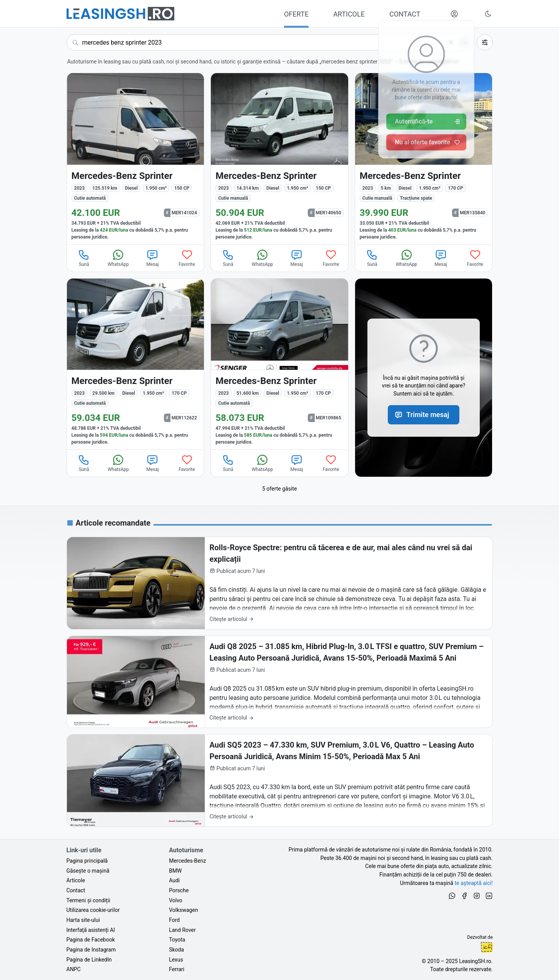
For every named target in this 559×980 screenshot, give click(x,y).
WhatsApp (118, 258)
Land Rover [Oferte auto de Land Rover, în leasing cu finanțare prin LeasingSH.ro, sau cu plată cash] (182, 930)
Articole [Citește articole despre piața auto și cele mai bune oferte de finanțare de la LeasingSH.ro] (76, 880)
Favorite (187, 258)
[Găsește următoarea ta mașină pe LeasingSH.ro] (120, 14)
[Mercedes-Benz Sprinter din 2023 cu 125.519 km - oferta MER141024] (136, 159)
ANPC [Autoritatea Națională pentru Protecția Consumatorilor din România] (74, 969)
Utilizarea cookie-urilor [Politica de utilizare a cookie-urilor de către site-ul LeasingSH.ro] (93, 910)
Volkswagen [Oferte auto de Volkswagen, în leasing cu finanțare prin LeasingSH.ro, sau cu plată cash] (183, 910)
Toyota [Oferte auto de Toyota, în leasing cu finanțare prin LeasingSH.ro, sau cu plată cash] (177, 940)
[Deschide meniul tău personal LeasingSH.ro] (454, 14)
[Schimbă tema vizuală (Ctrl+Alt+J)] (488, 14)
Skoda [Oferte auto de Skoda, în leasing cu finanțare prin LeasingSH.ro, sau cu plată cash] (176, 950)
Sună (84, 258)
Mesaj (152, 258)
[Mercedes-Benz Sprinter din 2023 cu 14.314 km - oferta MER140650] (279, 159)
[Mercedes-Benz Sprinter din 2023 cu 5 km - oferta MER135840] (424, 159)
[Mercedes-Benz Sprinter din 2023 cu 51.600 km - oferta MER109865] (279, 364)
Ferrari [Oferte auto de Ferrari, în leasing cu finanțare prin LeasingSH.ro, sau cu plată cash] (177, 969)
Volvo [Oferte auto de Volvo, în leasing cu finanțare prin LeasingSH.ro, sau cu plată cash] (176, 900)
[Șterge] (451, 42)
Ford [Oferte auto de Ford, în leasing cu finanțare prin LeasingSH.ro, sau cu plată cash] (174, 920)
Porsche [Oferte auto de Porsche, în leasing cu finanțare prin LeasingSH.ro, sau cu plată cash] (179, 890)
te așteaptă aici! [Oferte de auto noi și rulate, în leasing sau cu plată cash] (474, 883)
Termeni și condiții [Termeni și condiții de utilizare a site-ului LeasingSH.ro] (88, 900)
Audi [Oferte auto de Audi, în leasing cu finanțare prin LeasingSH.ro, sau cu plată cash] (174, 880)
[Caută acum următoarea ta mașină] (270, 42)
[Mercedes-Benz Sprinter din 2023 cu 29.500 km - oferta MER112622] (136, 364)
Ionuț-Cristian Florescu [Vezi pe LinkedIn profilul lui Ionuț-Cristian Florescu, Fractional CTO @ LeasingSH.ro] (487, 947)
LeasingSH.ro (475, 961)
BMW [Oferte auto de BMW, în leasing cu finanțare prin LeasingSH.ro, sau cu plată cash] (175, 871)
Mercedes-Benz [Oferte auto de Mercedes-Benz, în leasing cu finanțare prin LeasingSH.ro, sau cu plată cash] (187, 861)
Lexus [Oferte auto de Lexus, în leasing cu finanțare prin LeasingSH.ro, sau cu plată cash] (176, 960)
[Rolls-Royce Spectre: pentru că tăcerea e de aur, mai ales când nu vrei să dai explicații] (280, 583)
